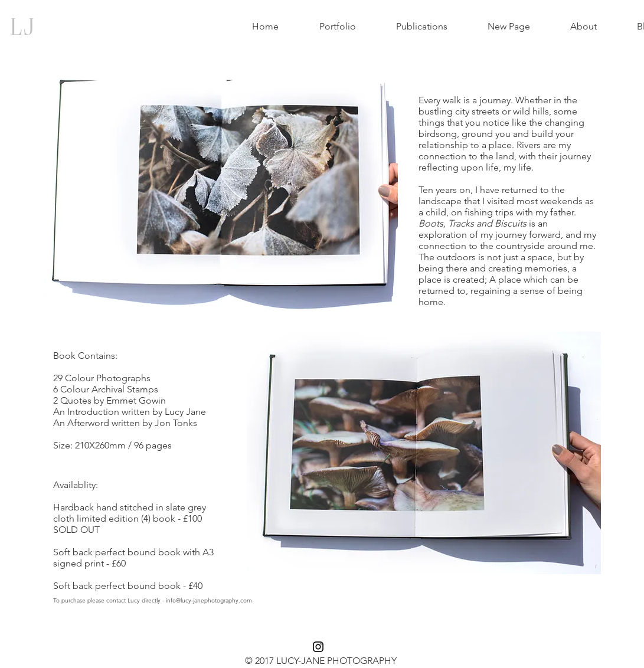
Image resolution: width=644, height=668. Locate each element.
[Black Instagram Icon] (318, 647)
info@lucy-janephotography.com (209, 600)
